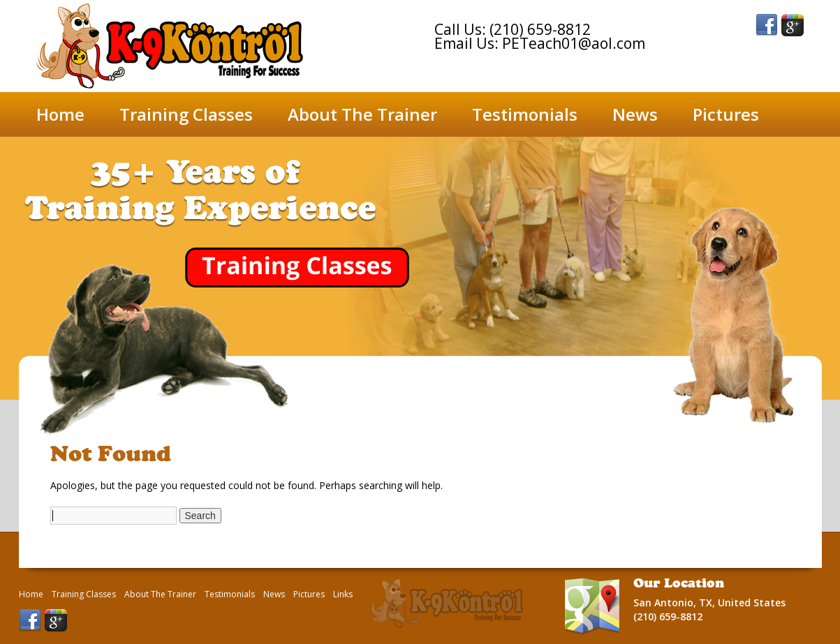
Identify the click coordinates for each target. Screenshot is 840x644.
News (635, 114)
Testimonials (525, 114)
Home (60, 114)
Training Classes (186, 114)
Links (343, 594)
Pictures (726, 114)
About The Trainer (362, 114)
